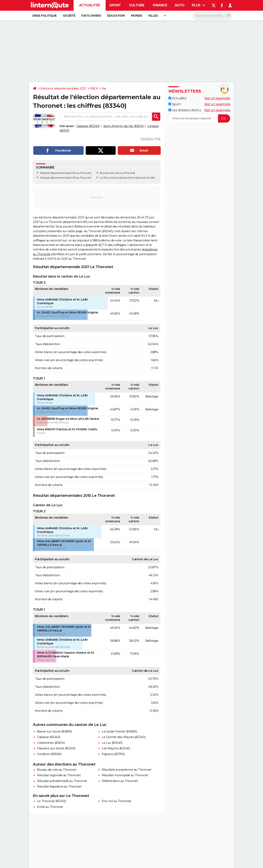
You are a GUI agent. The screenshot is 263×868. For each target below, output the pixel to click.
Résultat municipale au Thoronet (125, 775)
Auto (180, 5)
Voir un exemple (217, 98)
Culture (137, 5)
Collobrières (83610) (51, 743)
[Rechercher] (212, 16)
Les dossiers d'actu (185, 110)
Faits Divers (91, 16)
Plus (199, 5)
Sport (115, 5)
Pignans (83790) (113, 754)
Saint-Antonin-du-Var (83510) (123, 126)
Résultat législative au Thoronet (59, 786)
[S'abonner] (199, 118)
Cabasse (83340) (88, 126)
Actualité (177, 98)
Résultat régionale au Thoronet (59, 775)
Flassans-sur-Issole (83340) (56, 748)
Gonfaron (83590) (49, 754)
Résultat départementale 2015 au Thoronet (66, 178)
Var (104, 88)
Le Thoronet (107, 178)
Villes (153, 16)
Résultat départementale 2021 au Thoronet (66, 173)
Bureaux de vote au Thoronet (118, 173)
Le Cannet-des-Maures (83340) (123, 737)
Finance (160, 5)
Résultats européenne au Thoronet (126, 770)
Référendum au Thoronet (120, 781)
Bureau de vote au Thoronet (57, 770)
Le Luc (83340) (112, 743)
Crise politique (44, 16)
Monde (137, 16)
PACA (94, 88)
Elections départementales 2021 (63, 88)
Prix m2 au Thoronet (116, 801)
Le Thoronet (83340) (51, 801)
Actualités (90, 5)
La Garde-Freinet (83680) (119, 731)
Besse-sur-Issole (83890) (54, 731)
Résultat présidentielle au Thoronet (62, 781)
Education (116, 16)
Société (69, 16)
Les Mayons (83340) (116, 748)
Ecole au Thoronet (50, 807)
